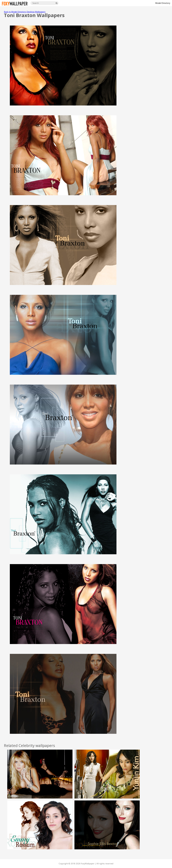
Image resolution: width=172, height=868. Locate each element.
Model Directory (163, 3)
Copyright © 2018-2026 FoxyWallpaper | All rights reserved (86, 864)
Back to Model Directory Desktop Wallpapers (25, 12)
